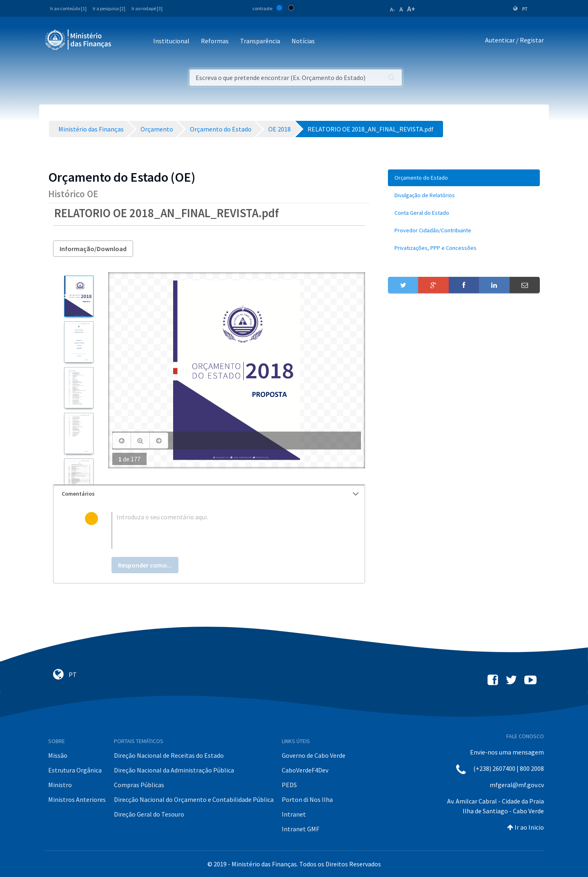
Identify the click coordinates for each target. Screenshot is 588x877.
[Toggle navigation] (124, 41)
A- (393, 9)
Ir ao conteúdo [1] (68, 8)
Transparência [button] (260, 41)
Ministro (60, 785)
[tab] (209, 494)
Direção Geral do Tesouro (149, 814)
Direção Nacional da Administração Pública (174, 770)
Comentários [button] (210, 494)
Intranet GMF (301, 829)
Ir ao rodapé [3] (147, 8)
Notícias (303, 41)
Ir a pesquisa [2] (109, 8)
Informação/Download (93, 249)
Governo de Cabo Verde (314, 755)
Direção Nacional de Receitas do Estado (169, 755)
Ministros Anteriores (77, 799)
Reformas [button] (215, 41)
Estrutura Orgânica (75, 770)
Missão (58, 755)
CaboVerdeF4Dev (305, 770)
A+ (411, 9)
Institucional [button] (171, 41)
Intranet (294, 814)
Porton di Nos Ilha (307, 799)
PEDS (289, 785)
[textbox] (222, 530)
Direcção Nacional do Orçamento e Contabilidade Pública (194, 799)
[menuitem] (464, 178)
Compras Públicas (139, 785)
